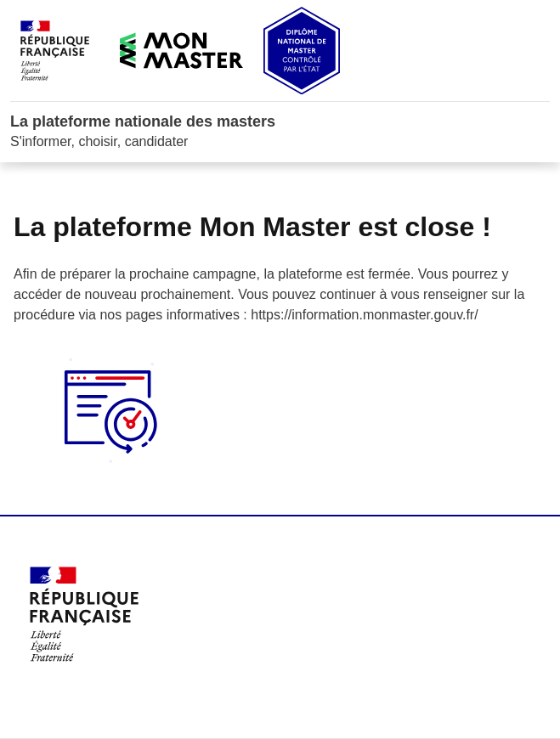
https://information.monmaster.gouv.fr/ (364, 315)
